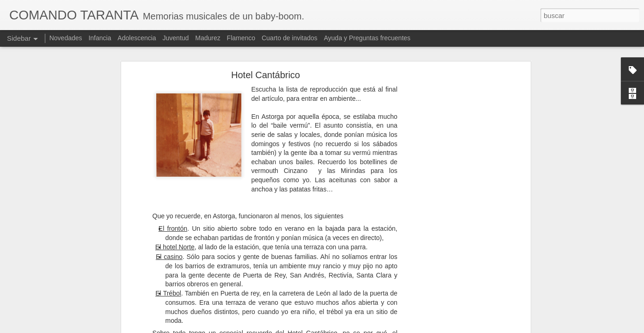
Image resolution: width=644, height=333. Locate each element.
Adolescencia (137, 38)
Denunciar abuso (414, 328)
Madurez (208, 38)
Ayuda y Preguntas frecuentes (367, 38)
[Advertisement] (448, 184)
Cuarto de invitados (290, 38)
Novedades (66, 38)
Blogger (383, 328)
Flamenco (241, 38)
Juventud (176, 38)
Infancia (100, 38)
